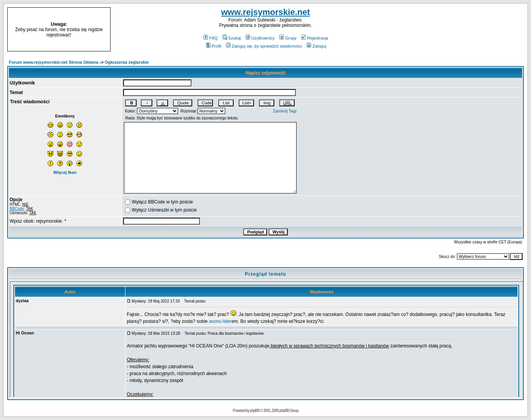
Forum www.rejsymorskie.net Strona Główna (54, 62)
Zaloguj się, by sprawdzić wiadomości (264, 46)
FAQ (210, 38)
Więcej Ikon (65, 172)
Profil (214, 46)
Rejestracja (315, 38)
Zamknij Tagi (285, 111)
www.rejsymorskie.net (265, 12)
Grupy (288, 38)
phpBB (255, 411)
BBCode (17, 209)
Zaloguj (316, 46)
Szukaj (232, 38)
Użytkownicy (260, 38)
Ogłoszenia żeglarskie (127, 62)
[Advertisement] (465, 30)
